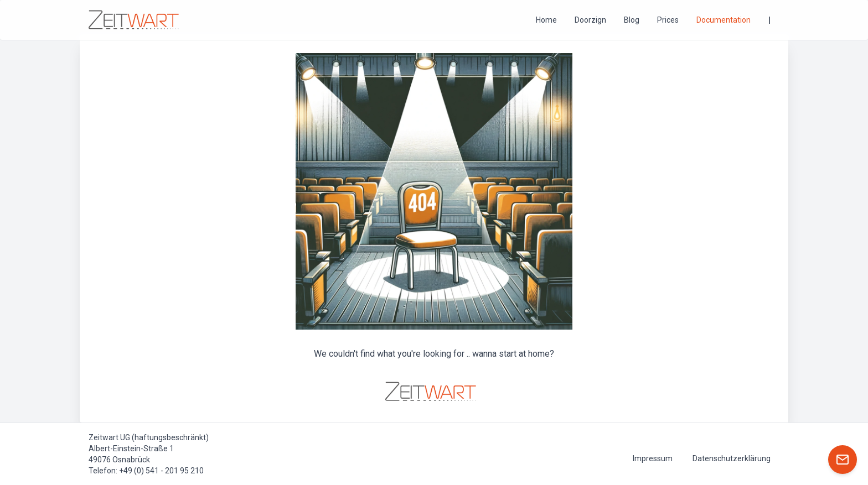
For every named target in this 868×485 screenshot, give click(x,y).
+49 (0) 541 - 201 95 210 (161, 471)
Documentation (724, 20)
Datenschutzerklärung (732, 458)
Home (546, 20)
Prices (668, 20)
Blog (632, 20)
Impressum (653, 458)
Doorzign (590, 20)
